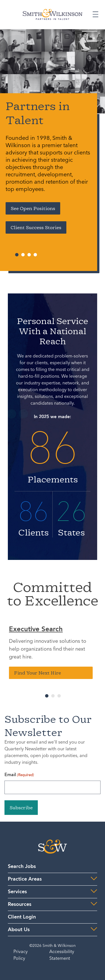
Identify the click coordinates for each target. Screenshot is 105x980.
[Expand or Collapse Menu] (95, 14)
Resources (20, 904)
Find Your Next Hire (38, 673)
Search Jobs (22, 867)
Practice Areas (25, 879)
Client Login (22, 917)
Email (19, 775)
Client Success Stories (36, 227)
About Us (19, 930)
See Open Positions (33, 208)
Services (17, 892)
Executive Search (36, 630)
